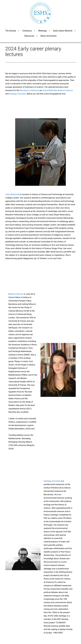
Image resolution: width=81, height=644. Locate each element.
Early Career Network (63, 31)
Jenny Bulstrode (50, 90)
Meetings (42, 31)
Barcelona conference (29, 90)
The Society (11, 31)
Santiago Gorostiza (17, 94)
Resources (29, 36)
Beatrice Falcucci (65, 90)
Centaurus (27, 31)
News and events (49, 36)
